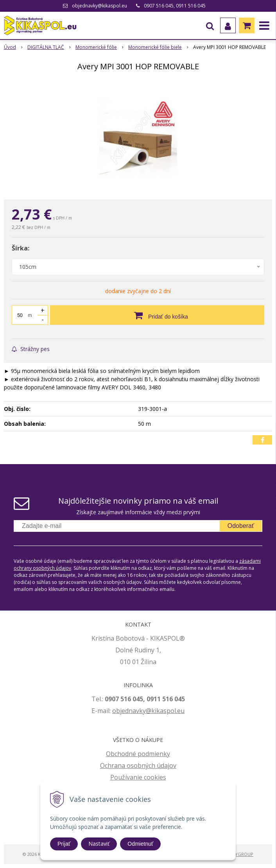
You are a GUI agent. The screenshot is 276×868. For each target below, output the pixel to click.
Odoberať (241, 526)
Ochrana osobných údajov (138, 765)
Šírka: (21, 248)
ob (116, 711)
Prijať (64, 844)
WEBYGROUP (240, 854)
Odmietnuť (140, 844)
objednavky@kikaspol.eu (99, 6)
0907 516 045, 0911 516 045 (175, 6)
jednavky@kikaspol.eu (152, 711)
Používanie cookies (138, 777)
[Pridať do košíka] (157, 315)
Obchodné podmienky (138, 754)
